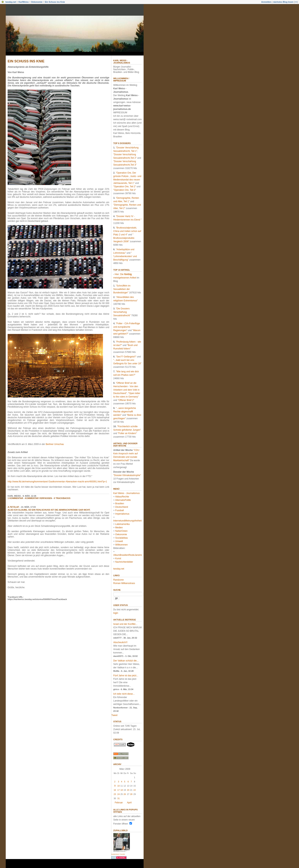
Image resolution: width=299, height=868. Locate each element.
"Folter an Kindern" (127, 433)
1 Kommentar (15, 498)
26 (125, 794)
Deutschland (122, 507)
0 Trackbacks (62, 498)
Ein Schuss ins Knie (55, 2)
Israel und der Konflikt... (125, 624)
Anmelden (266, 2)
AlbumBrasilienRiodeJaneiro (128, 555)
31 (118, 798)
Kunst (118, 558)
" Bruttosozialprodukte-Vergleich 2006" (124, 238)
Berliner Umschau (55, 444)
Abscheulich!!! (120, 642)
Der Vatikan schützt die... (126, 661)
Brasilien (120, 504)
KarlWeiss (24, 2)
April (129, 803)
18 (122, 790)
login (116, 613)
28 (131, 794)
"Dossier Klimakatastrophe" (127, 475)
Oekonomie (37, 2)
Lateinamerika (122, 524)
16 (115, 790)
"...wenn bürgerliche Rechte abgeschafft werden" (125, 412)
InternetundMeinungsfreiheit (127, 521)
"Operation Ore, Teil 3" (125, 190)
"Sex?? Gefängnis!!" (126, 357)
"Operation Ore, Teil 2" (125, 187)
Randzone (119, 580)
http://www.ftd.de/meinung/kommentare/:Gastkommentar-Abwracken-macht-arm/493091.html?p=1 (57, 482)
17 (118, 790)
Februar (119, 803)
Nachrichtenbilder (124, 562)
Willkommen (121, 545)
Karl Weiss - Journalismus (122, 62)
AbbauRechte (122, 497)
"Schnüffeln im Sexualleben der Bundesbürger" (122, 289)
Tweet (114, 715)
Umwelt (119, 541)
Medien (119, 528)
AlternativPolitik (123, 500)
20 (128, 790)
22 (135, 790)
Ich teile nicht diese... (124, 694)
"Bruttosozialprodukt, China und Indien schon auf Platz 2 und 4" (127, 231)
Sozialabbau (121, 538)
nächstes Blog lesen (283, 2)
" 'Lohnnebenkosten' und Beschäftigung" (125, 256)
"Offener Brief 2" (126, 400)
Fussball (119, 510)
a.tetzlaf (13, 507)
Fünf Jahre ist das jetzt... (126, 676)
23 (115, 794)
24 (118, 794)
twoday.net (11, 2)
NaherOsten (121, 531)
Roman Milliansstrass (124, 583)
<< (296, 2)
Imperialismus (122, 514)
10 (118, 786)
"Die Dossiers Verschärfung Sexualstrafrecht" (122, 312)
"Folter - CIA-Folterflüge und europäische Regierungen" (127, 327)
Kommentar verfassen (39, 498)
